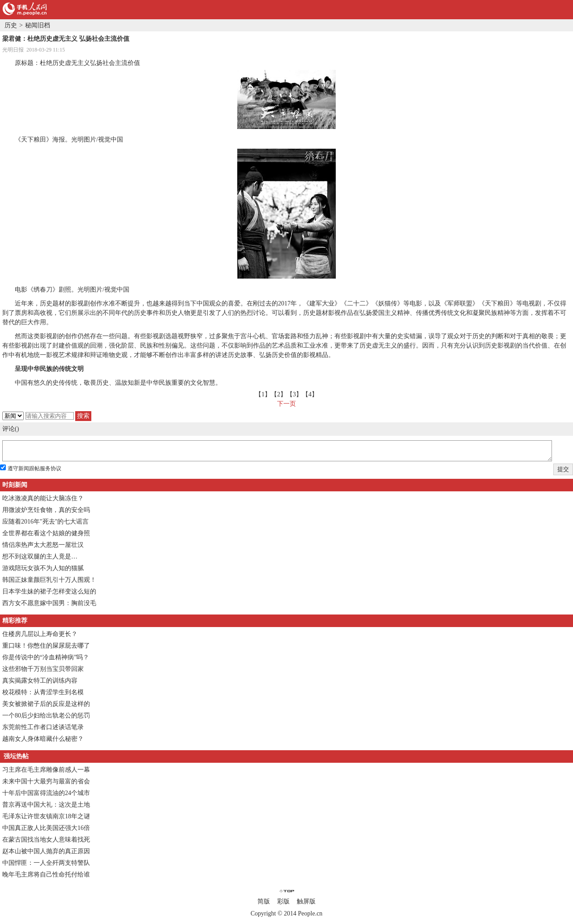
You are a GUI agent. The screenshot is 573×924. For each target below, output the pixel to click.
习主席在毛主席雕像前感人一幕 (46, 770)
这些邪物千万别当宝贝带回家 (43, 669)
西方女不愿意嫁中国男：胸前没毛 (49, 603)
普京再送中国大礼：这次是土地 (46, 805)
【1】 (263, 394)
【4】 (310, 394)
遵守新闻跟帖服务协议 (34, 468)
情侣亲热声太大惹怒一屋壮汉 (43, 545)
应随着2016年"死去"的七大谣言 (45, 522)
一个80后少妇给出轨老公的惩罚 (46, 716)
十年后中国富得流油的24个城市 (46, 793)
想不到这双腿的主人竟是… (40, 557)
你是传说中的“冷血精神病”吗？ (46, 657)
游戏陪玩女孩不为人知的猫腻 (43, 568)
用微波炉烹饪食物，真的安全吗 (46, 510)
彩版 (283, 901)
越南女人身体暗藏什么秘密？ (43, 739)
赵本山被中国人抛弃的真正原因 (46, 851)
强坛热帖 (16, 756)
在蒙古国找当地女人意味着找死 (46, 840)
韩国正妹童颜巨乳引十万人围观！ (49, 580)
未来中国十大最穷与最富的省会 (46, 781)
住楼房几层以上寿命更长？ (40, 634)
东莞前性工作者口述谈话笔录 (43, 727)
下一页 (286, 404)
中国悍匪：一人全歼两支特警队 (46, 863)
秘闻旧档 (38, 25)
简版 (264, 901)
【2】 (279, 394)
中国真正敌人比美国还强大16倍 (46, 828)
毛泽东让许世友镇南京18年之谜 (46, 816)
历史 (11, 25)
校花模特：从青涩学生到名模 (43, 692)
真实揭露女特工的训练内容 (40, 681)
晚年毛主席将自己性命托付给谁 (46, 875)
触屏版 (306, 901)
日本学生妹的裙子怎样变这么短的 (49, 591)
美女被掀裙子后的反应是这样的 (46, 704)
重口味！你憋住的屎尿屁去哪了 (46, 646)
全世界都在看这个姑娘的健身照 (46, 533)
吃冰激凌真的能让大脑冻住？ (43, 498)
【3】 (294, 394)
